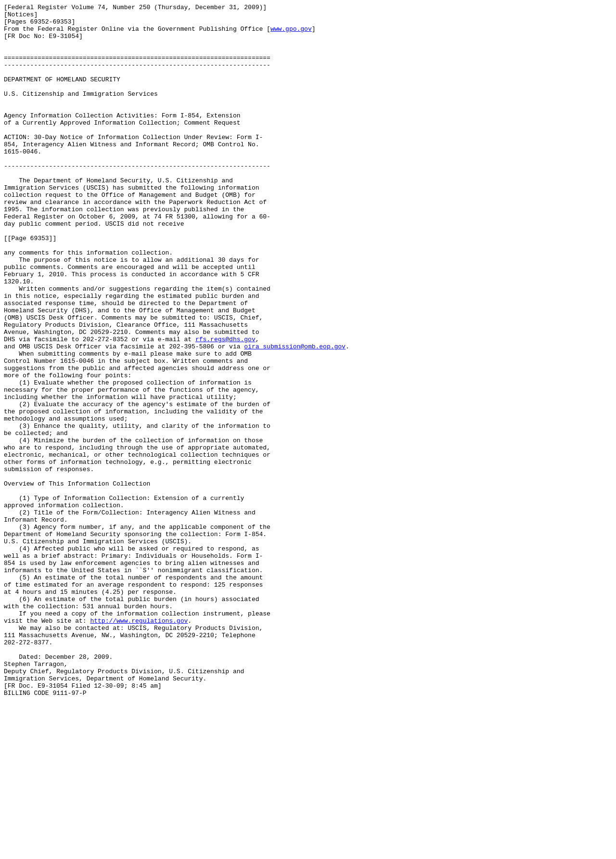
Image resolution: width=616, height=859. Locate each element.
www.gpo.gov (291, 34)
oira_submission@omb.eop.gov (295, 415)
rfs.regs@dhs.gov (225, 407)
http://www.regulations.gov (139, 744)
